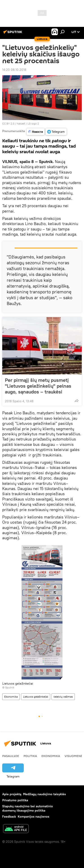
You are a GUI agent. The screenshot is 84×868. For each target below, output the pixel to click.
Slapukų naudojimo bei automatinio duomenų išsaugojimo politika (28, 808)
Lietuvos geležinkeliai (36, 697)
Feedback (9, 816)
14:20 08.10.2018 (14, 70)
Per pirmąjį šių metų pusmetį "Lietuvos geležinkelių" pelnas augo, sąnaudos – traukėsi (38, 386)
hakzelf (21, 124)
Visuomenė (73, 756)
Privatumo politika (15, 800)
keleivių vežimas (63, 697)
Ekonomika (11, 697)
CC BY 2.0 (8, 124)
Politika (30, 756)
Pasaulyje (11, 756)
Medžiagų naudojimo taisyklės (44, 794)
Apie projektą (12, 794)
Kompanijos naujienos (33, 816)
